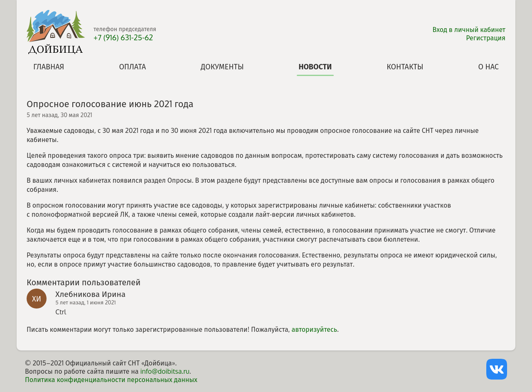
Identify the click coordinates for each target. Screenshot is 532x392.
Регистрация (486, 38)
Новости (315, 66)
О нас (489, 66)
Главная (49, 66)
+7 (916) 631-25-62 (123, 37)
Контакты (405, 66)
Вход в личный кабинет (469, 29)
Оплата (132, 66)
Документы (222, 66)
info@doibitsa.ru (165, 371)
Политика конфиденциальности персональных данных (111, 380)
